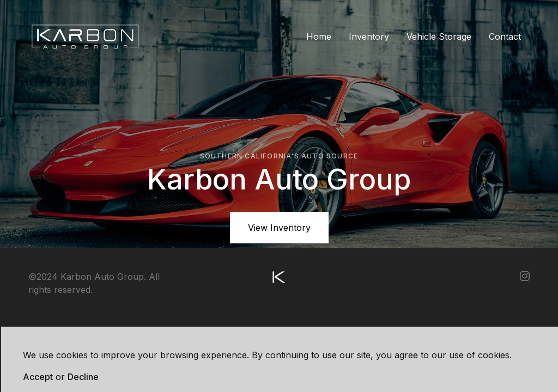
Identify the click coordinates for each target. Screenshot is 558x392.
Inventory (369, 36)
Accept (38, 377)
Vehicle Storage (439, 36)
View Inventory (279, 228)
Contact (505, 36)
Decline (83, 377)
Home (319, 36)
